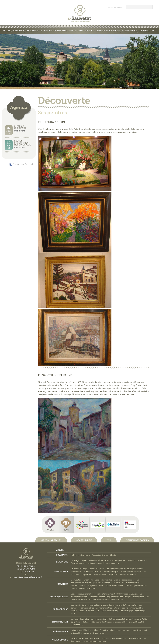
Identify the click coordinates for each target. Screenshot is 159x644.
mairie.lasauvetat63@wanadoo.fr (28, 578)
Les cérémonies (99, 574)
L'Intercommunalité (127, 574)
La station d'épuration (80, 619)
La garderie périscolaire (99, 597)
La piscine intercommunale (95, 641)
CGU (109, 541)
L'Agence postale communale (126, 608)
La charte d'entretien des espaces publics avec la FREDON (118, 622)
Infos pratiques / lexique (135, 586)
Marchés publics (91, 630)
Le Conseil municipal (95, 569)
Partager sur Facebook (23, 164)
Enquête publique (107, 630)
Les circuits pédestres (136, 560)
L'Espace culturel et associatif (114, 638)
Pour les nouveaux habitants (83, 563)
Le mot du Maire (78, 569)
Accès (50, 530)
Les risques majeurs (103, 580)
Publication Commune (80, 555)
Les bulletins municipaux (130, 572)
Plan (66, 530)
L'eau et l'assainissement (124, 580)
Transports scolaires (119, 597)
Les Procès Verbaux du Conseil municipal (100, 572)
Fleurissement (77, 625)
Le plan (84, 560)
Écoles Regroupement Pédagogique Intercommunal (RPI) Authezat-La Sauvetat (105, 594)
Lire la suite (20, 131)
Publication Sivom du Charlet (104, 555)
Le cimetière (138, 611)
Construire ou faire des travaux (107, 583)
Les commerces (123, 630)
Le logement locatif (95, 586)
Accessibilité (84, 541)
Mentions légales (51, 541)
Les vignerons (85, 633)
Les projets (112, 574)
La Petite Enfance (137, 597)
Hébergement (77, 630)
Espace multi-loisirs (79, 638)
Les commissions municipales (119, 569)
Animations (94, 638)
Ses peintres (120, 560)
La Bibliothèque (135, 638)
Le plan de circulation (114, 586)
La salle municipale (87, 611)
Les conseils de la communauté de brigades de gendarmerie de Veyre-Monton (104, 605)
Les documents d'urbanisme (83, 588)
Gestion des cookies (137, 541)
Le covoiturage (125, 611)
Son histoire (94, 560)
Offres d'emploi (99, 633)
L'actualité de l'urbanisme (82, 580)
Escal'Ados (119, 600)
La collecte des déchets (107, 611)
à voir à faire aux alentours (108, 563)
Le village (75, 560)
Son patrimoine (107, 560)
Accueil (7, 31)
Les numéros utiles (104, 608)
